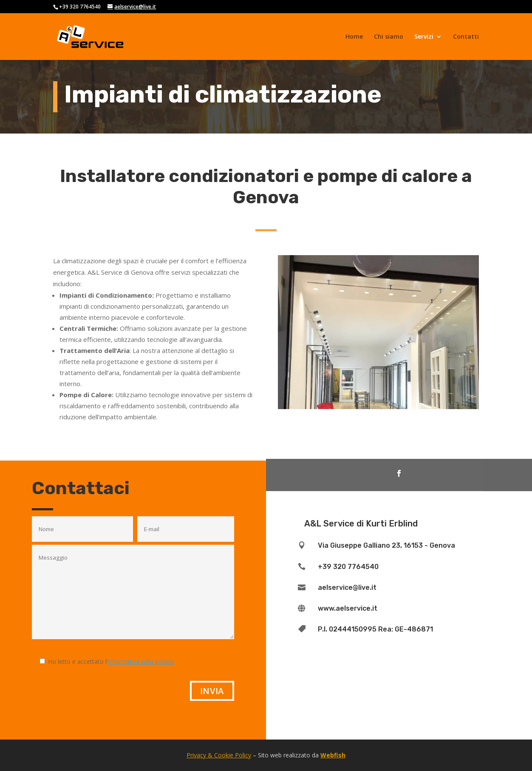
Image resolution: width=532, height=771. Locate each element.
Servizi (424, 37)
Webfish (333, 755)
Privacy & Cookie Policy (219, 755)
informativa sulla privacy (141, 661)
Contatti (466, 37)
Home (354, 37)
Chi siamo (389, 37)
